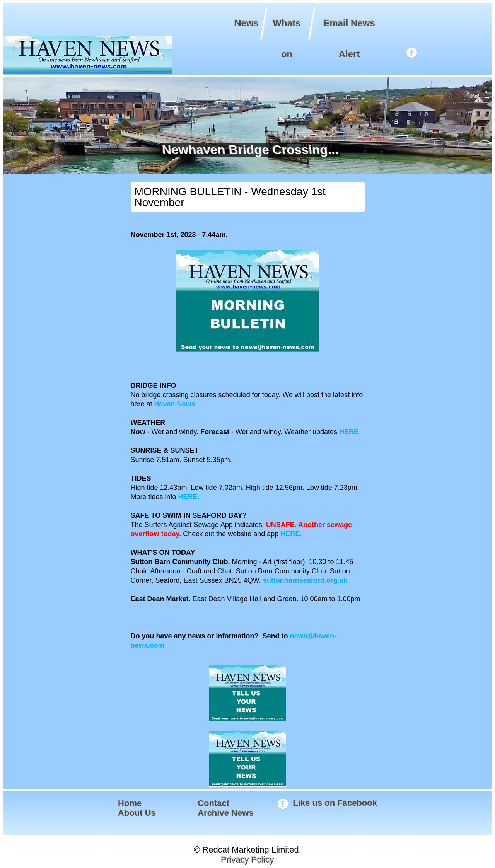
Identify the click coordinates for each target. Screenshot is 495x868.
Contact (213, 803)
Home (130, 803)
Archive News (225, 813)
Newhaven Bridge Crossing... (249, 150)
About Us (137, 813)
